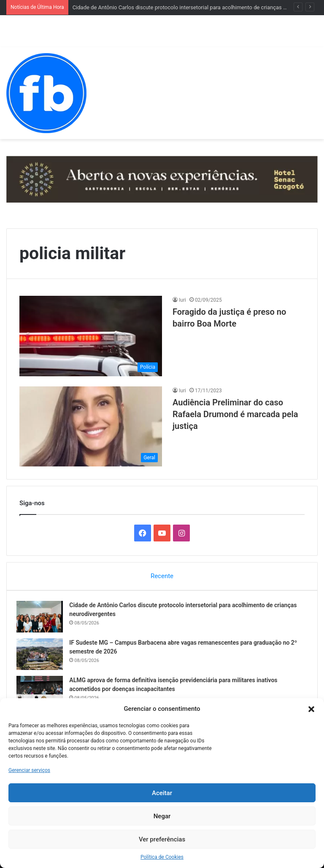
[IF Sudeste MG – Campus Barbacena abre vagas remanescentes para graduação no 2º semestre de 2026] (43, 657)
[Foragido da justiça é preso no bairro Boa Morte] (91, 336)
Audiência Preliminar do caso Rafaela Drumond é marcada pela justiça (235, 414)
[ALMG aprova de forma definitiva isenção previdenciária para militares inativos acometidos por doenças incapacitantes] (43, 694)
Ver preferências (162, 839)
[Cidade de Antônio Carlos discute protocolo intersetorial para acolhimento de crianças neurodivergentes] (43, 619)
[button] (311, 709)
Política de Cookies (162, 857)
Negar (162, 816)
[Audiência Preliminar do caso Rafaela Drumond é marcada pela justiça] (91, 427)
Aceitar (162, 793)
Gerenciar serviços (29, 770)
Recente (162, 576)
